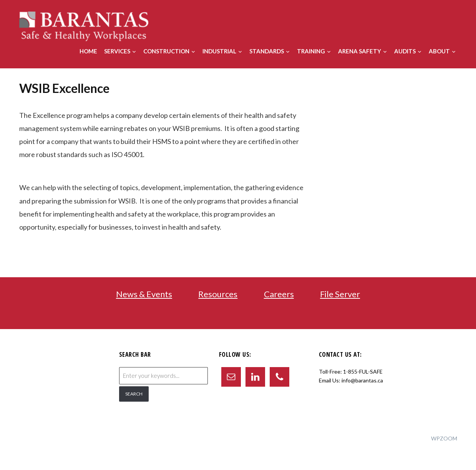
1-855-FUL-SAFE (363, 372)
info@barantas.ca (362, 380)
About (439, 51)
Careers (279, 294)
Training (311, 51)
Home (88, 51)
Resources (218, 294)
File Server (340, 294)
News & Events (144, 294)
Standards (267, 51)
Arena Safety (360, 51)
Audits (405, 51)
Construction (166, 51)
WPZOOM (444, 438)
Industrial (219, 51)
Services (117, 51)
